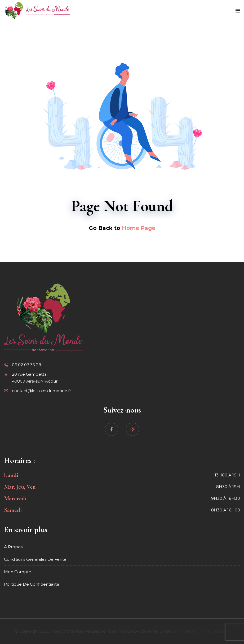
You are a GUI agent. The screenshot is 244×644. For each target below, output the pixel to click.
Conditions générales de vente (35, 559)
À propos (13, 547)
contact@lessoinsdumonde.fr (41, 391)
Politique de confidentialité (32, 584)
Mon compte (18, 572)
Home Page (139, 228)
